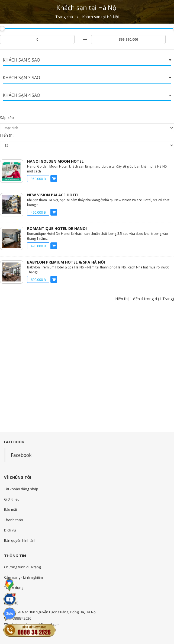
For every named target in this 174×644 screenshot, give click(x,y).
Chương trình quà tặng (22, 567)
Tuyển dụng (14, 588)
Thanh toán (14, 520)
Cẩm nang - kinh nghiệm (23, 577)
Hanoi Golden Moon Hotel (55, 161)
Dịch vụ (10, 530)
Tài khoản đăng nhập (21, 489)
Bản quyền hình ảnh (20, 540)
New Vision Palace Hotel (53, 195)
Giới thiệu (12, 499)
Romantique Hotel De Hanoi (57, 228)
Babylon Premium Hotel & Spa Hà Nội (66, 262)
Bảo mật (11, 510)
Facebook (21, 455)
